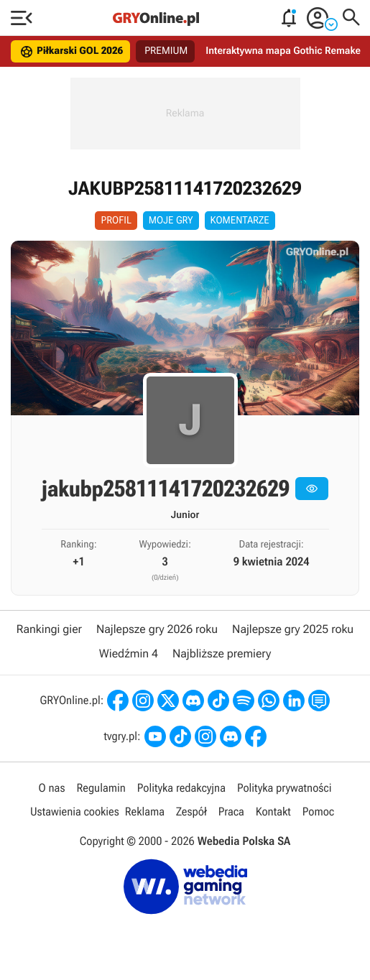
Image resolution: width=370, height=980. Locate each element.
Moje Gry (171, 221)
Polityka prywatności (285, 788)
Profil (116, 221)
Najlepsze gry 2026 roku (157, 629)
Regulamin (101, 788)
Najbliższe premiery (222, 653)
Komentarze (240, 221)
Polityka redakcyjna (181, 788)
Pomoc (318, 812)
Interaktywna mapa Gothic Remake (283, 51)
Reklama (145, 812)
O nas (52, 788)
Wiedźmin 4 (129, 653)
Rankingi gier (49, 629)
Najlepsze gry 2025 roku (293, 629)
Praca (231, 812)
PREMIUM (166, 51)
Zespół (191, 812)
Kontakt (273, 812)
